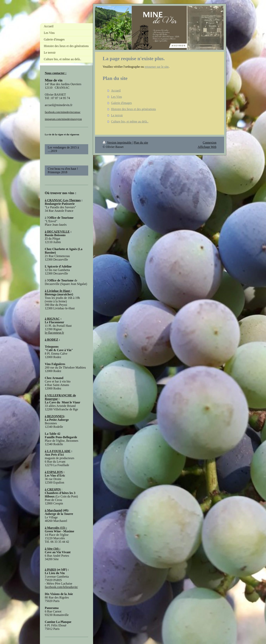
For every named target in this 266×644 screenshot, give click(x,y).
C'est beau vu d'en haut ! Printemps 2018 (65, 170)
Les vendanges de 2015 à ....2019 (63, 149)
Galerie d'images (121, 103)
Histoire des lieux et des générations (134, 109)
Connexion (210, 143)
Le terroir (117, 115)
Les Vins (117, 97)
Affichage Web (207, 147)
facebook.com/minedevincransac (63, 112)
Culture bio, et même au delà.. (130, 121)
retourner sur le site (157, 67)
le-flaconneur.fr (54, 333)
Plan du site (141, 143)
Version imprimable (117, 143)
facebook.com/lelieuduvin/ (61, 587)
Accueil (116, 90)
